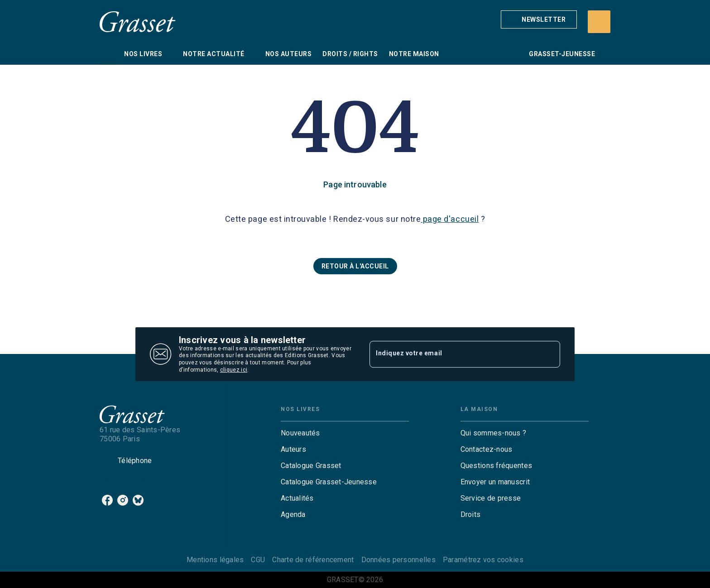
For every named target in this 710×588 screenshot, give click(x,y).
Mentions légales (215, 560)
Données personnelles (398, 560)
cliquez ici (234, 370)
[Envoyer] (549, 354)
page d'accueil (450, 219)
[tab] (109, 54)
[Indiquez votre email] (453, 354)
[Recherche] (599, 22)
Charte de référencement (313, 560)
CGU (258, 560)
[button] (539, 19)
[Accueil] (138, 22)
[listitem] (107, 500)
